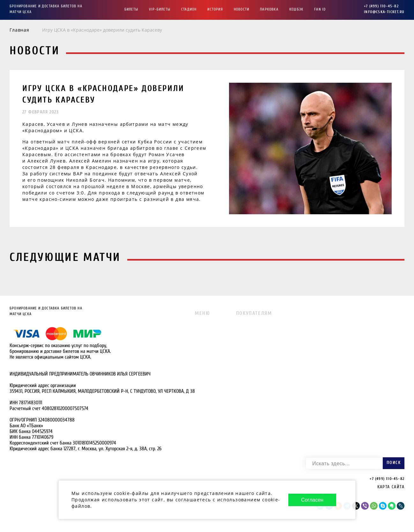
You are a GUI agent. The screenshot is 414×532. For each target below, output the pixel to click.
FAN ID (320, 9)
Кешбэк (296, 9)
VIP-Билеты (160, 9)
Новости (241, 9)
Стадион (189, 9)
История (215, 9)
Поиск (394, 463)
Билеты (131, 9)
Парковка (269, 9)
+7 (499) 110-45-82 (381, 6)
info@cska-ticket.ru (384, 12)
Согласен (312, 500)
